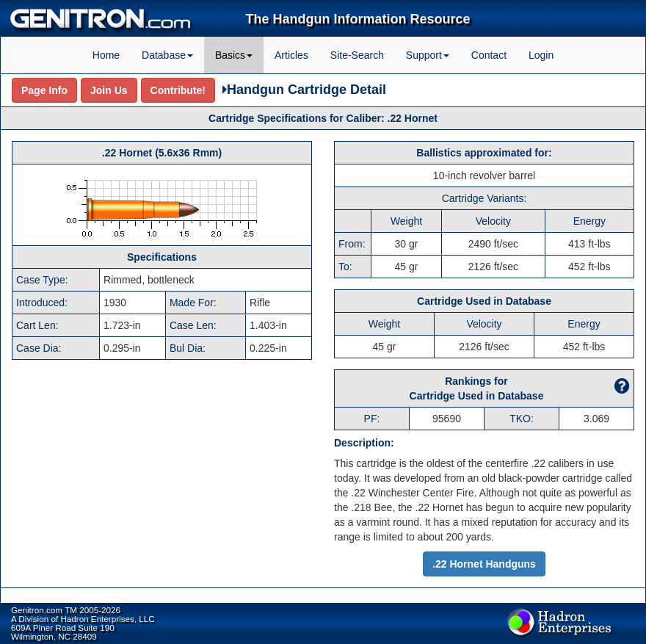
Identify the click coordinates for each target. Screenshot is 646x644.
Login (541, 55)
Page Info (44, 90)
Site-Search (357, 55)
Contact (489, 55)
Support (428, 55)
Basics (234, 55)
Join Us (109, 90)
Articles (291, 55)
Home (106, 55)
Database (167, 55)
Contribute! (178, 90)
